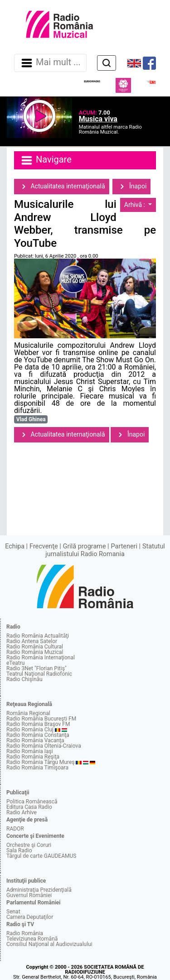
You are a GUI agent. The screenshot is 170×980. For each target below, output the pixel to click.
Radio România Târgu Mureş (40, 762)
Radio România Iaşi (30, 751)
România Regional (28, 713)
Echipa (15, 546)
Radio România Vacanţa (35, 740)
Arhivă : (136, 205)
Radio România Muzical (35, 652)
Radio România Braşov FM (38, 724)
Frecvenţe (44, 546)
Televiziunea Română (32, 939)
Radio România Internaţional (41, 658)
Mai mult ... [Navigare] (50, 63)
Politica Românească (32, 802)
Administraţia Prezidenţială (39, 890)
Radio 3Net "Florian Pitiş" (36, 668)
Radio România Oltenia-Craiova (44, 746)
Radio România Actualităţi (38, 636)
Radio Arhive (22, 812)
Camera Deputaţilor (30, 917)
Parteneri (124, 546)
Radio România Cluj (30, 730)
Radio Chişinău (24, 679)
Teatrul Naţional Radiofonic (39, 674)
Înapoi (131, 187)
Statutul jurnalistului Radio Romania (105, 550)
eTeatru (15, 663)
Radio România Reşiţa (33, 757)
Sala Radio (19, 850)
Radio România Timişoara (37, 768)
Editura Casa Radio (29, 807)
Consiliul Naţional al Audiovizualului (49, 944)
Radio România (25, 933)
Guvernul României (29, 895)
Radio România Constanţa (38, 735)
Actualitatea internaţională (62, 187)
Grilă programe (85, 546)
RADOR (15, 829)
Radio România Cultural (35, 647)
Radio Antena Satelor (32, 641)
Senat (13, 912)
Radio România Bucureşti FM (41, 719)
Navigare (46, 160)
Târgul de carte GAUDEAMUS (41, 856)
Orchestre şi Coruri (29, 845)
